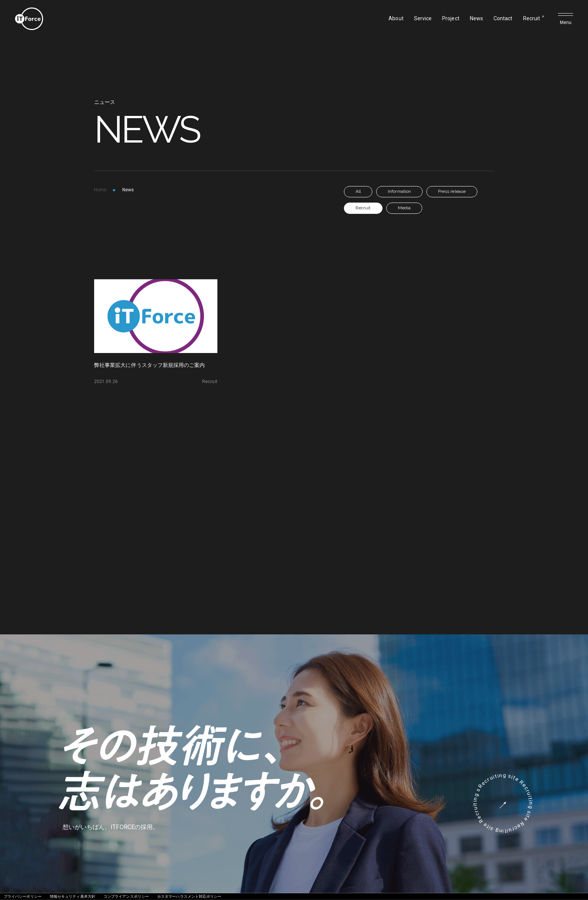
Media (404, 208)
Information (399, 191)
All (358, 191)
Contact (503, 18)
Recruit (532, 18)
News (476, 18)
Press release (452, 191)
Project (451, 18)
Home (100, 190)
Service (423, 18)
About (396, 18)
